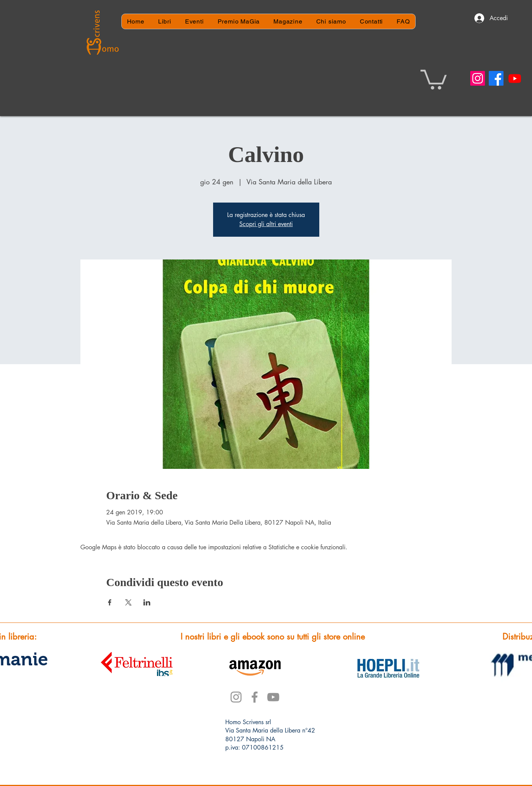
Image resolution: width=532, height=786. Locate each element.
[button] (434, 79)
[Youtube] (515, 78)
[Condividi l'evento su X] (128, 602)
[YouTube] (273, 697)
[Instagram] (478, 78)
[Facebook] (496, 78)
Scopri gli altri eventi (266, 224)
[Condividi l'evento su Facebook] (110, 602)
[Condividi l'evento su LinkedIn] (147, 602)
